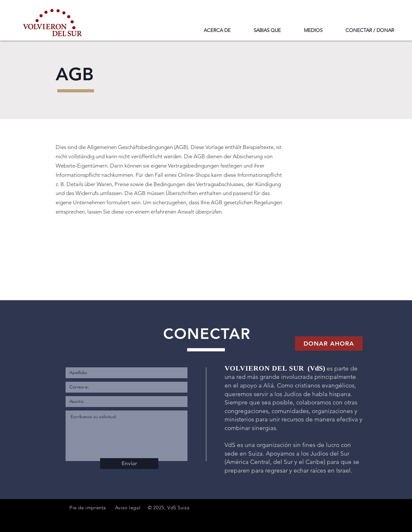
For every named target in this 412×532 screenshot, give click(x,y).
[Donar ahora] (329, 344)
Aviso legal (128, 508)
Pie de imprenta (88, 508)
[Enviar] (129, 464)
